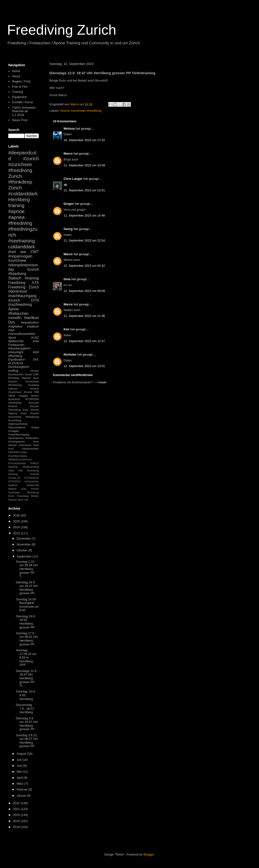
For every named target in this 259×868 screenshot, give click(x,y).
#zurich (14, 300)
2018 (17, 827)
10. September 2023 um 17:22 (84, 140)
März (21, 784)
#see (36, 441)
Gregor (69, 204)
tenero (35, 395)
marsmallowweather (22, 334)
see (23, 252)
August (22, 754)
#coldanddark (23, 194)
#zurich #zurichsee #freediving (81, 111)
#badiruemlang (31, 467)
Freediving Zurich (62, 30)
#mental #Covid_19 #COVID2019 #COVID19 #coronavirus (24, 478)
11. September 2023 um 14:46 (84, 215)
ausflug (13, 371)
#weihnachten (30, 448)
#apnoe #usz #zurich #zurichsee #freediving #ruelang (24, 381)
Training (17, 92)
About (16, 76)
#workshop (15, 403)
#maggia (14, 431)
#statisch (33, 326)
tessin (29, 374)
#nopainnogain (20, 256)
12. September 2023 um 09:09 (84, 291)
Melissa (69, 129)
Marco (68, 154)
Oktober (23, 550)
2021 (17, 809)
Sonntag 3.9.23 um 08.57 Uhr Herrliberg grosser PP (27, 741)
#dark (11, 471)
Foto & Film (20, 87)
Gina (67, 279)
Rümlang (14, 378)
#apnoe (16, 211)
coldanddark (22, 247)
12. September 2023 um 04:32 (84, 266)
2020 (17, 815)
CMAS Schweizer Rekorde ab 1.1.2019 (24, 111)
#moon (35, 371)
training (16, 205)
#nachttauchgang (22, 296)
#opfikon (13, 485)
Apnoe (14, 309)
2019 (17, 821)
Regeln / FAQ (21, 81)
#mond (28, 392)
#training (32, 278)
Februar (22, 789)
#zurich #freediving (24, 272)
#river (11, 496)
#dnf (36, 352)
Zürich (15, 188)
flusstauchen (16, 374)
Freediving (17, 283)
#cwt (12, 252)
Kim (67, 329)
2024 (17, 527)
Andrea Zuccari (24, 406)
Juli (19, 760)
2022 (17, 803)
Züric (26, 410)
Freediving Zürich (24, 287)
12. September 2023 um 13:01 (84, 366)
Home (16, 71)
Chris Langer (73, 179)
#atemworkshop (18, 424)
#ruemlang (23, 496)
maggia (23, 395)
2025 (17, 521)
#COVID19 (16, 363)
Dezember (24, 538)
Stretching (14, 410)
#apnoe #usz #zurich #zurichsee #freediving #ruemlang (24, 417)
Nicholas (70, 354)
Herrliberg (19, 199)
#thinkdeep (20, 182)
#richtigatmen (16, 441)
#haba (35, 427)
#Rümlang (15, 356)
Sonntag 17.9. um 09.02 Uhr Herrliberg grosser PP (27, 639)
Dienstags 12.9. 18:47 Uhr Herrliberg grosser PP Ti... (26, 678)
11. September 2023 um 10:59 (84, 165)
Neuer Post (20, 120)
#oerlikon (31, 318)
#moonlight (16, 352)
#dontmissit (18, 291)
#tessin (13, 445)
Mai (20, 772)
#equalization (30, 322)
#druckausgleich (19, 348)
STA (35, 283)
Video (12, 395)
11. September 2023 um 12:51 (84, 190)
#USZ (35, 338)
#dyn (12, 330)
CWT (35, 252)
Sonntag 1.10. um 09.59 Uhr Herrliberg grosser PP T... (27, 569)
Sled (20, 500)
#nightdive (15, 326)
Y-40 (26, 500)
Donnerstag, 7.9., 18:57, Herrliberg (25, 708)
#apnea (16, 217)
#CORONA (32, 399)
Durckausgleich (19, 367)
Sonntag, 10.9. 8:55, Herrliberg (26, 695)
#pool (12, 338)
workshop (14, 399)
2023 (17, 533)
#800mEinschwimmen (20, 460)
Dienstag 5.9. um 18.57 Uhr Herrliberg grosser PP (27, 724)
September (25, 556)
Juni (20, 766)
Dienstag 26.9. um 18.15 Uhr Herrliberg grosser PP (27, 588)
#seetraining (22, 241)
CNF (36, 374)
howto (103, 382)
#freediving (20, 223)
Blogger (149, 854)
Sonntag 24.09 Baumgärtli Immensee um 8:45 (27, 605)
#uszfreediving (20, 305)
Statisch (15, 278)
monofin (15, 318)
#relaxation (32, 438)
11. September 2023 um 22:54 (84, 240)
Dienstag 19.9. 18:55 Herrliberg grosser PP (26, 622)
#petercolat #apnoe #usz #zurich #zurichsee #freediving (24, 489)
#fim (21, 471)
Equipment (19, 97)
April (20, 778)
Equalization (17, 359)
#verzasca (25, 445)
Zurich (15, 176)
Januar (22, 796)
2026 (17, 515)
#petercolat (16, 341)
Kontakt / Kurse (22, 102)
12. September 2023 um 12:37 (84, 341)
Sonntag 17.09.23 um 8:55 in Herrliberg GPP (26, 657)
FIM (36, 392)
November (24, 544)
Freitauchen (16, 345)
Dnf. (36, 359)
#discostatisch (17, 427)
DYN (35, 300)
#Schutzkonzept (17, 463)
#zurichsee (17, 260)
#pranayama (16, 438)
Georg (68, 229)
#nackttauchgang (19, 434)
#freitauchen (18, 313)
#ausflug (13, 467)
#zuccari (34, 403)
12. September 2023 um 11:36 (84, 316)
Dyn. (12, 322)
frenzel (35, 410)
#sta (36, 341)
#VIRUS (34, 463)
